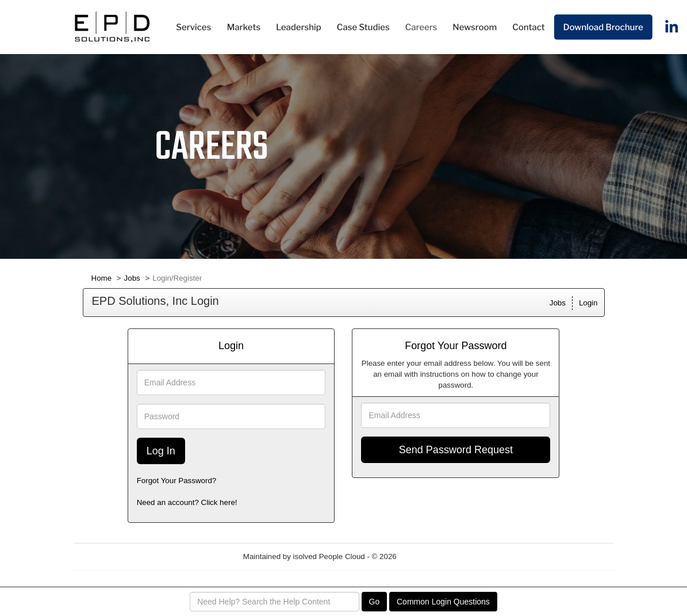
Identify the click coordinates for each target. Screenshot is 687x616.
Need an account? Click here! (187, 502)
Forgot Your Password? (177, 481)
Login (588, 303)
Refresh (430, 556)
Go (375, 602)
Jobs (132, 278)
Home (102, 278)
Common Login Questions (443, 602)
